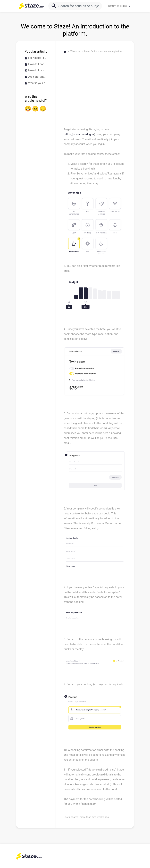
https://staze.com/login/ (79, 134)
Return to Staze (119, 6)
